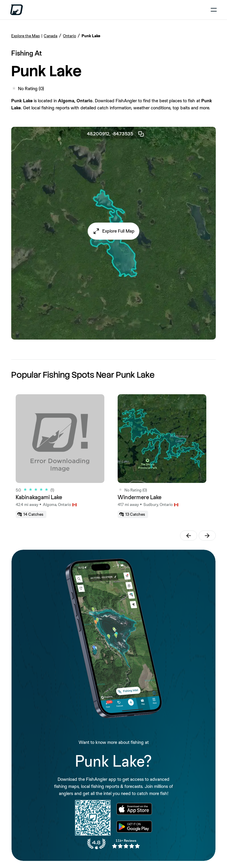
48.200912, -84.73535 (116, 134)
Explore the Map (26, 36)
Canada (51, 36)
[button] (114, 231)
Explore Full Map (118, 231)
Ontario (69, 36)
